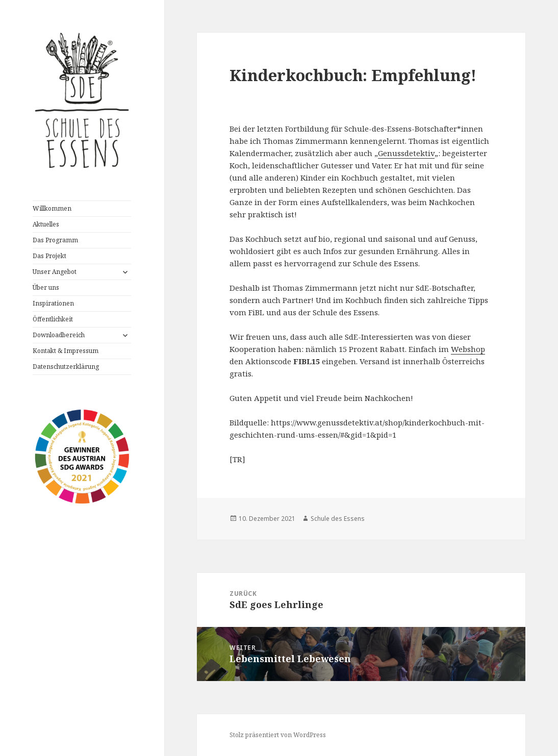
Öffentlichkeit (53, 319)
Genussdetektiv (406, 153)
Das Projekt (49, 256)
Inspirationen (53, 303)
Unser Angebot (55, 272)
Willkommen (52, 208)
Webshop (468, 349)
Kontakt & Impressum (66, 351)
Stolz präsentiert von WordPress (278, 735)
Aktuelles (46, 224)
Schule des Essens (338, 519)
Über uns (46, 287)
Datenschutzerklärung (66, 367)
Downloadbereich (59, 335)
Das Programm (55, 240)
